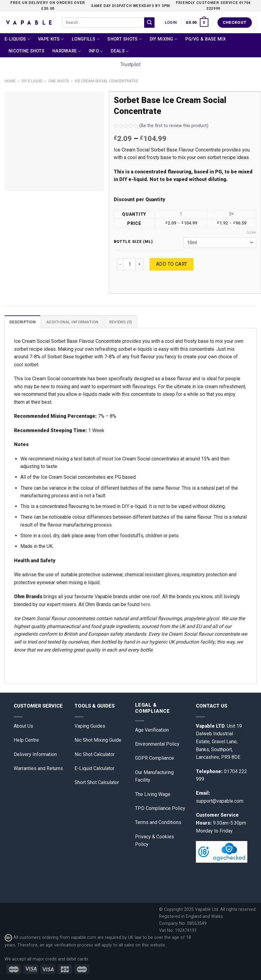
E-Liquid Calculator (94, 768)
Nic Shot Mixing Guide (98, 740)
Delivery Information (35, 754)
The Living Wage (153, 794)
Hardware (67, 51)
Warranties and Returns (38, 768)
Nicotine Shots (26, 51)
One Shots (59, 81)
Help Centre (26, 740)
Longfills (86, 39)
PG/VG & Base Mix (205, 39)
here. (146, 604)
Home (10, 81)
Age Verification (152, 730)
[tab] (23, 322)
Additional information (72, 322)
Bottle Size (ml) (134, 242)
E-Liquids (17, 39)
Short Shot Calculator (97, 782)
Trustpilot (130, 64)
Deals (120, 51)
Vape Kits (51, 39)
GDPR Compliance (155, 758)
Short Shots (125, 39)
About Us (23, 726)
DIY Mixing (164, 39)
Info (96, 51)
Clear (251, 233)
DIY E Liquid (32, 81)
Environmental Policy (157, 744)
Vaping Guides (90, 726)
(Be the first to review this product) (161, 126)
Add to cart (172, 264)
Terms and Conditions (158, 822)
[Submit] (149, 23)
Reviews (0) (121, 322)
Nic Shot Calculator (95, 754)
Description (23, 322)
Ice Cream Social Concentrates (106, 81)
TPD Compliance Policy (160, 808)
